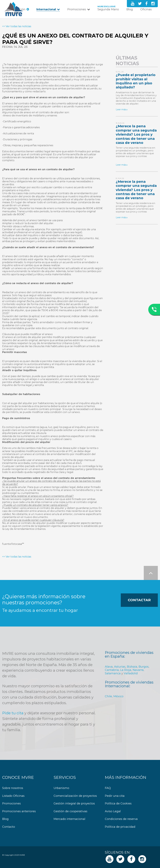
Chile (108, 696)
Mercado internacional (69, 819)
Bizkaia (132, 667)
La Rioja (126, 670)
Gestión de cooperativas (70, 811)
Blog (130, 9)
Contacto (13, 13)
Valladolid (131, 673)
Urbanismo (61, 788)
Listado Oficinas (13, 796)
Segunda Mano (108, 9)
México (118, 696)
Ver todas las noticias (18, 26)
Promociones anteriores (19, 811)
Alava (109, 667)
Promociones (77, 9)
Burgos (144, 667)
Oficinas (146, 9)
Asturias (120, 667)
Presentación (16, 9)
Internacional (46, 9)
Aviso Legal (113, 811)
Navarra (138, 670)
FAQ (108, 788)
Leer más (121, 109)
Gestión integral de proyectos (74, 804)
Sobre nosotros (13, 788)
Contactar (139, 600)
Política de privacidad (120, 827)
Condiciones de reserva (121, 819)
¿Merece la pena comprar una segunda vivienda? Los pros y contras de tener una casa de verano (136, 134)
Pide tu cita (13, 713)
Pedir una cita (115, 796)
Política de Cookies (118, 804)
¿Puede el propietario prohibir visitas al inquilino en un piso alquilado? (136, 81)
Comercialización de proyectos (75, 796)
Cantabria (112, 670)
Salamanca (113, 673)
